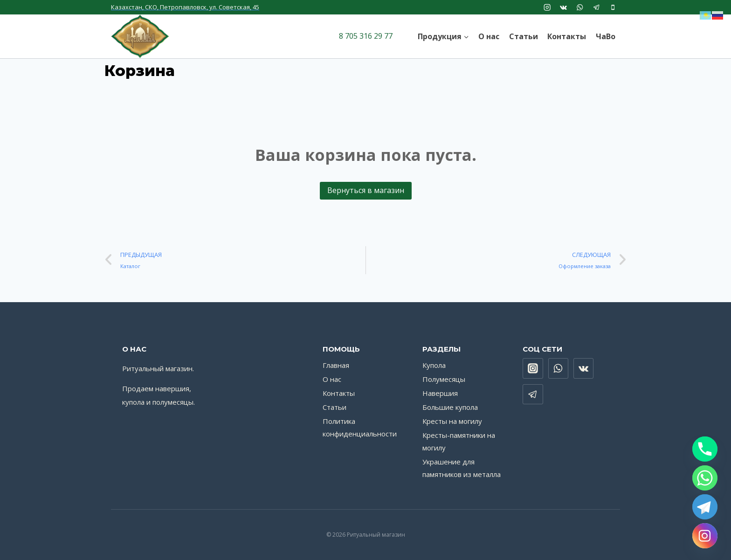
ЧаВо (606, 36)
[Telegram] (705, 507)
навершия (172, 388)
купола (133, 402)
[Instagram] (705, 536)
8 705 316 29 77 (366, 36)
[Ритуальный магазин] (140, 36)
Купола (434, 365)
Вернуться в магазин (366, 190)
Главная (336, 365)
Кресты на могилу (452, 421)
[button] (466, 36)
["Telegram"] (597, 7)
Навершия (440, 393)
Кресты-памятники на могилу (459, 441)
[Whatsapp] (705, 478)
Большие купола (450, 407)
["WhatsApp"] (580, 7)
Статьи (524, 36)
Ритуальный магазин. (158, 368)
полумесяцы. (174, 402)
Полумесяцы (444, 379)
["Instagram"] (547, 7)
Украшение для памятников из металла (462, 468)
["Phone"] (613, 7)
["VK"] (563, 7)
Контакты (567, 36)
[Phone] (705, 449)
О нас (489, 36)
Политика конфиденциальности (360, 427)
